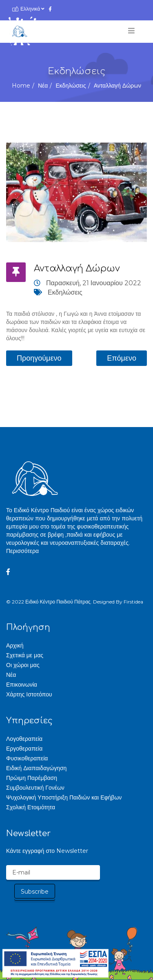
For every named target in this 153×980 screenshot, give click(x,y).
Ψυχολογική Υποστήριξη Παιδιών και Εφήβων (64, 797)
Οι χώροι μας (23, 665)
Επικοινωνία (22, 685)
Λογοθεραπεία (24, 739)
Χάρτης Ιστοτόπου (29, 694)
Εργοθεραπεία (24, 749)
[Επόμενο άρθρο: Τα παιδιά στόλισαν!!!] (122, 358)
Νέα (43, 86)
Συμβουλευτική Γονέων (35, 788)
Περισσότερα (22, 551)
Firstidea (133, 602)
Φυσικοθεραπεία (27, 758)
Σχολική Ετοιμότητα (31, 807)
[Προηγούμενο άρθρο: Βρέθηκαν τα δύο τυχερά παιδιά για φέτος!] (39, 358)
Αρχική (15, 645)
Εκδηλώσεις (71, 86)
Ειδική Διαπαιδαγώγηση (36, 768)
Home (21, 86)
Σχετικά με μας (25, 655)
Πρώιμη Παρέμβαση (32, 778)
